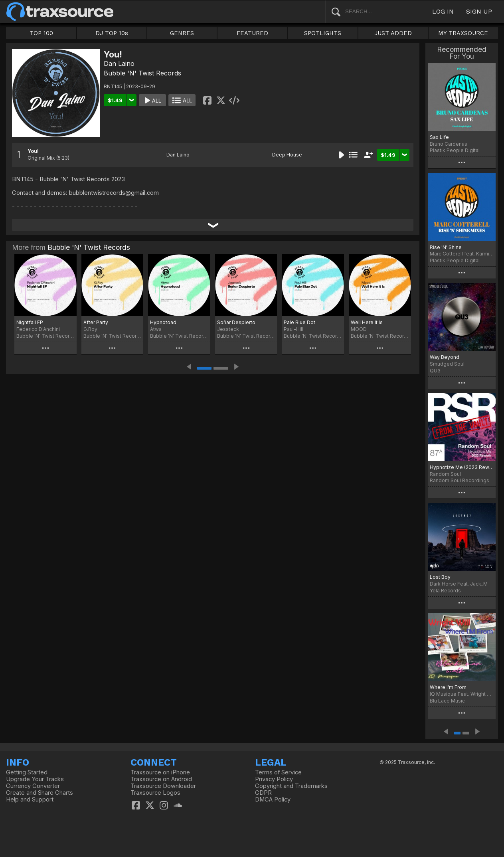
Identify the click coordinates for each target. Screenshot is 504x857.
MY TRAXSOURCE (463, 33)
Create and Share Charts (40, 793)
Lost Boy (440, 577)
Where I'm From (448, 687)
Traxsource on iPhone (160, 772)
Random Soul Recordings (460, 480)
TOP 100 (41, 33)
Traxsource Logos (155, 793)
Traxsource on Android (161, 779)
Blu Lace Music (447, 701)
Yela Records (445, 591)
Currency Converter (33, 786)
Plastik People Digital (455, 150)
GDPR (263, 793)
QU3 (435, 371)
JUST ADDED (393, 33)
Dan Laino (119, 63)
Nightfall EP (30, 322)
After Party (96, 322)
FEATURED (252, 33)
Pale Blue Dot (299, 322)
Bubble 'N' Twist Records (142, 73)
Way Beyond (445, 357)
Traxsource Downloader (163, 786)
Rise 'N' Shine (446, 247)
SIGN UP (479, 11)
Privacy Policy (274, 779)
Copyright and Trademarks (291, 786)
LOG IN (443, 11)
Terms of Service (278, 772)
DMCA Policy (273, 800)
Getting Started (27, 772)
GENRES (182, 33)
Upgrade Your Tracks (35, 779)
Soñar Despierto (236, 322)
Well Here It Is (367, 322)
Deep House (287, 155)
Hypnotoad (163, 322)
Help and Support (30, 800)
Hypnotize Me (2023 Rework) (462, 467)
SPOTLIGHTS (323, 33)
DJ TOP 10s (112, 33)
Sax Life (439, 137)
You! (33, 151)
